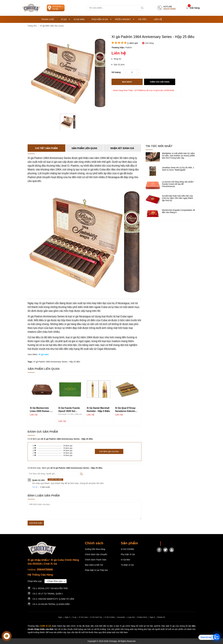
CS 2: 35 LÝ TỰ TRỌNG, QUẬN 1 (48, 594)
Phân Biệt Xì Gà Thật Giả (96, 570)
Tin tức (142, 19)
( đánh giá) (132, 43)
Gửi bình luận (36, 523)
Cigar (60, 617)
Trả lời (35, 487)
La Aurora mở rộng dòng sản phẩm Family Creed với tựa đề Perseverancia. (178, 184)
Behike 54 (161, 617)
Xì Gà (65, 19)
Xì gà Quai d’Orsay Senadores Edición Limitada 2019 (125, 410)
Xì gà (74, 617)
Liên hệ (158, 19)
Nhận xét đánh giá (122, 148)
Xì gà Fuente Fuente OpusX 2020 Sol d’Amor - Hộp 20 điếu (70, 410)
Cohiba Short (142, 617)
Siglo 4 (67, 617)
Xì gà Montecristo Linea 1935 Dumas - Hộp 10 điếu (40, 410)
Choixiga (166, 543)
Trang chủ (47, 19)
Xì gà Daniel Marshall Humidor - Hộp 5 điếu (98, 410)
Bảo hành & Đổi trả (94, 565)
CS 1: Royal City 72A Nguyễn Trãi (50, 588)
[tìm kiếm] (142, 8)
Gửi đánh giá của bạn (109, 451)
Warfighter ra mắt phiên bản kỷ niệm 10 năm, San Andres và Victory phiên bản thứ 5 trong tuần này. (178, 156)
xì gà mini (131, 617)
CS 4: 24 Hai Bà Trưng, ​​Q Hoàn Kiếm (51, 604)
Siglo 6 (152, 617)
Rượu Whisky (125, 19)
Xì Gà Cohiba (110, 617)
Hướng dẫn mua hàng (95, 549)
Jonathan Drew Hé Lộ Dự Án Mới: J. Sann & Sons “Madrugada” (178, 169)
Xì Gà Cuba (83, 617)
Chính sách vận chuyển (96, 554)
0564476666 (45, 569)
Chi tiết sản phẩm (46, 148)
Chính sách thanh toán (96, 560)
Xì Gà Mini (79, 19)
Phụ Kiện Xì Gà (102, 19)
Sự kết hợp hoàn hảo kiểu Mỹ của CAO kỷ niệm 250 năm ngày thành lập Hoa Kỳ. (177, 198)
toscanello (121, 617)
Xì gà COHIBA (127, 549)
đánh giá (68, 446)
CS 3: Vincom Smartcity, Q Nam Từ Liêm (53, 599)
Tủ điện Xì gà (127, 565)
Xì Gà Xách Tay (96, 617)
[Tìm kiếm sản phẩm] (116, 8)
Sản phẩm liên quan (84, 148)
